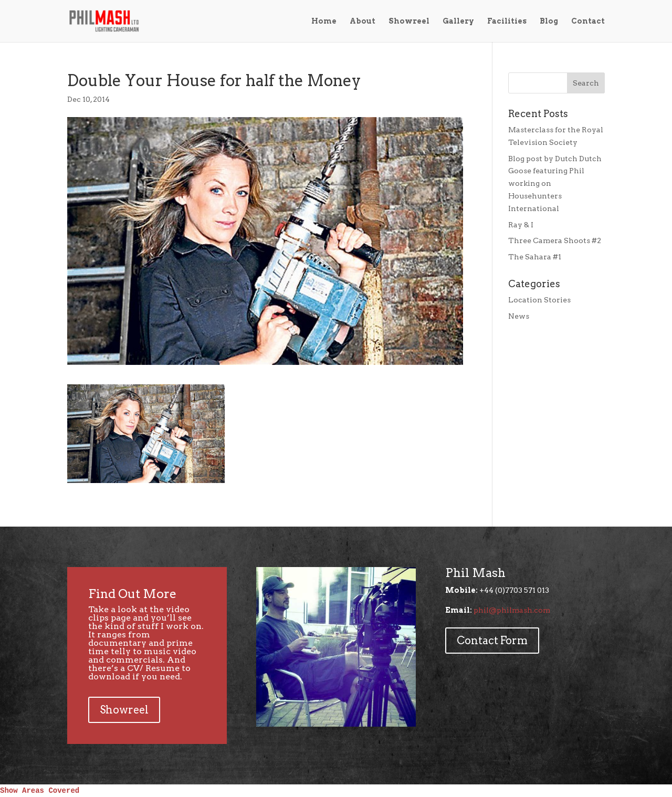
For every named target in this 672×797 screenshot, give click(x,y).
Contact (588, 21)
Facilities (507, 21)
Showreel (409, 21)
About (363, 21)
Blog (549, 21)
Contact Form (492, 641)
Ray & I (521, 225)
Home (324, 21)
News (519, 316)
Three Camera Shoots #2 (555, 240)
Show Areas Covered (40, 791)
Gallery (458, 21)
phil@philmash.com (512, 610)
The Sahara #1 (535, 257)
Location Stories (539, 300)
